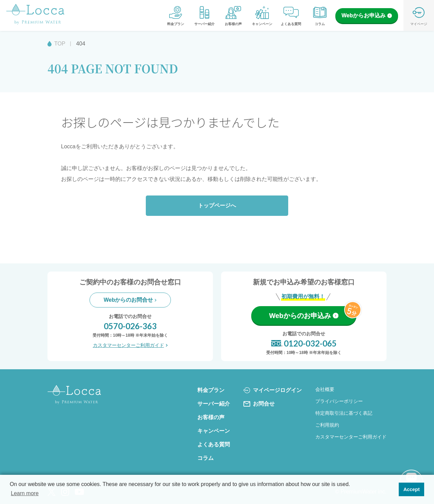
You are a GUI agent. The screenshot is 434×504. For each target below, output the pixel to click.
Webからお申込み (367, 15)
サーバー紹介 (204, 15)
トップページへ (217, 206)
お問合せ (259, 404)
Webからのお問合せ (130, 300)
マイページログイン (273, 390)
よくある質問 (291, 15)
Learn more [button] (25, 493)
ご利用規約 (327, 425)
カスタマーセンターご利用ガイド (130, 345)
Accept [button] (412, 489)
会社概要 (325, 389)
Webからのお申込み (304, 316)
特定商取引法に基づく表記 (344, 413)
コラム (320, 15)
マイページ (419, 15)
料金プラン (176, 15)
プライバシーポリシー (339, 401)
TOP (60, 44)
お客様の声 (233, 15)
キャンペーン (262, 15)
